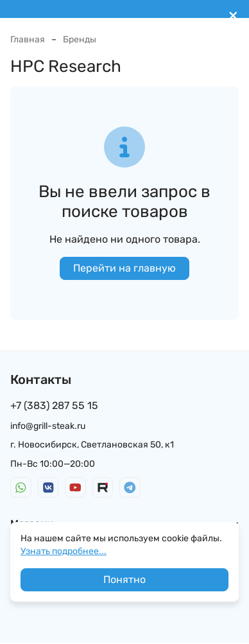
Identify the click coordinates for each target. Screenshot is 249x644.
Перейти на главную (125, 268)
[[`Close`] (233, 16)
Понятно (125, 579)
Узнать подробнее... (64, 551)
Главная (28, 39)
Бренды (80, 39)
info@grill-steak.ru (48, 426)
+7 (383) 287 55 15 (54, 405)
